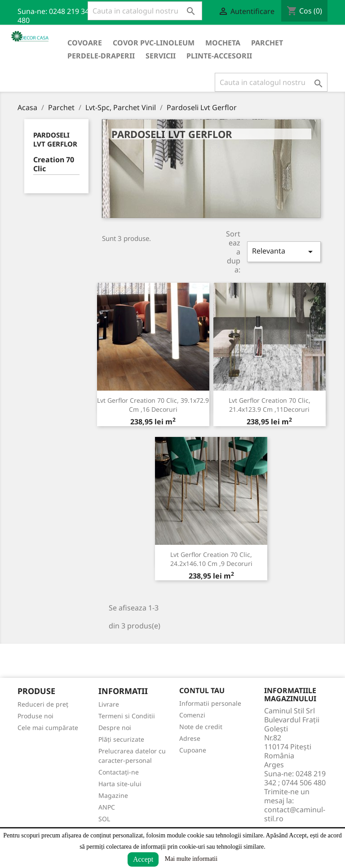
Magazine (113, 795)
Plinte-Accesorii (219, 56)
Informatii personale (210, 703)
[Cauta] (145, 11)
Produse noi (35, 716)
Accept (143, 859)
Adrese (190, 738)
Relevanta (284, 251)
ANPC (107, 807)
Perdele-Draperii (101, 56)
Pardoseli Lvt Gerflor (55, 139)
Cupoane (193, 750)
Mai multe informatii (191, 859)
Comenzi (192, 715)
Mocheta (223, 43)
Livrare (109, 704)
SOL (104, 819)
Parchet (267, 43)
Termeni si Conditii (127, 716)
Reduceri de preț (43, 704)
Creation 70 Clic (54, 164)
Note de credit (201, 727)
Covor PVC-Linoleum (154, 43)
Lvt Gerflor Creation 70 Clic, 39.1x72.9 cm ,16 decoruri (153, 405)
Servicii (161, 56)
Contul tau (202, 690)
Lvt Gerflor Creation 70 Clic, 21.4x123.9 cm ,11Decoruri (270, 405)
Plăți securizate (121, 739)
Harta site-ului (120, 784)
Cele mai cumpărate (48, 728)
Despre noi (115, 728)
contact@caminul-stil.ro (295, 814)
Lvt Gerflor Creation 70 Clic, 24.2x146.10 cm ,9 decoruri (211, 559)
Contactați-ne (119, 772)
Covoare (85, 43)
